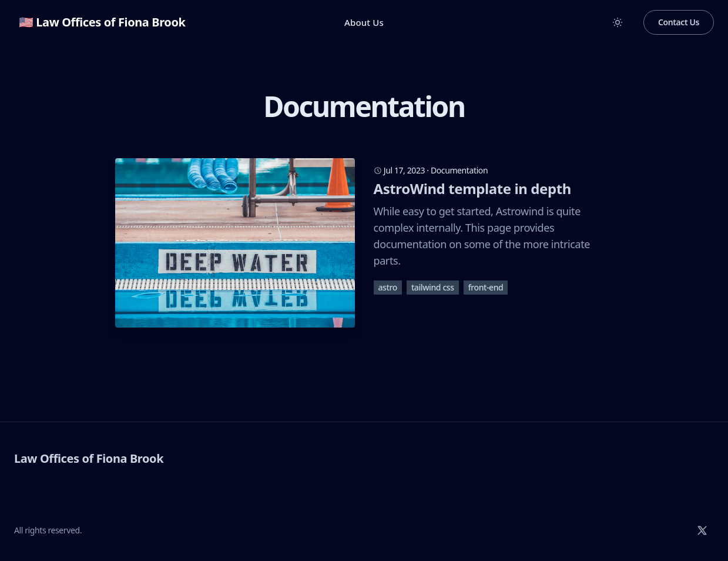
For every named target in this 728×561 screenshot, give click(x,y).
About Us (364, 22)
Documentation (459, 170)
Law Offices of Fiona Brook (89, 458)
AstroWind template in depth (472, 189)
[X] (702, 530)
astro (388, 287)
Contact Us (679, 22)
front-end (486, 287)
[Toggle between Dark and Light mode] (618, 22)
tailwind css (433, 287)
